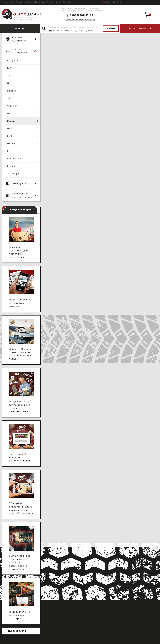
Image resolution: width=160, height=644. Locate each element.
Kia (9, 151)
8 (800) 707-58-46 (81, 15)
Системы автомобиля (20, 39)
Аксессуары (19, 184)
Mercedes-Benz (15, 159)
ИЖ (9, 83)
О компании (8, 2)
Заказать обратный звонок (80, 20)
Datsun (11, 129)
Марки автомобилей (20, 51)
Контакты (68, 2)
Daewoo (11, 121)
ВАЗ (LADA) (13, 61)
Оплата (30, 2)
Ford (9, 136)
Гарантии (40, 2)
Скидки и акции (54, 2)
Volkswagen (13, 174)
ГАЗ (9, 68)
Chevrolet (12, 106)
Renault (11, 166)
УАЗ (9, 98)
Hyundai (11, 144)
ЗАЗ (9, 76)
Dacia (10, 113)
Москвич (12, 91)
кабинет (114, 2)
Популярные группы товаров (22, 196)
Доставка (20, 2)
